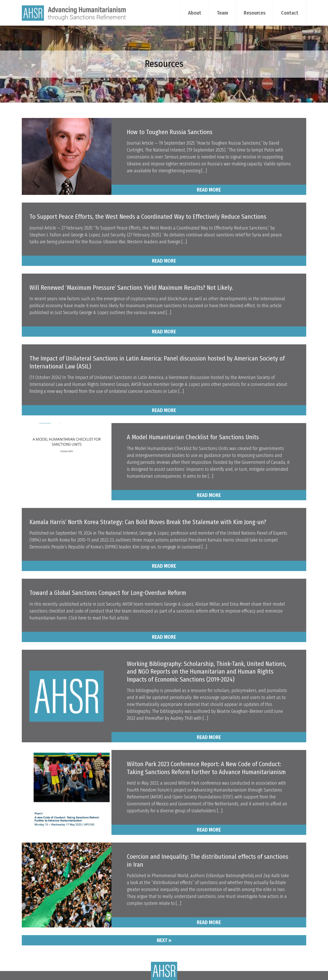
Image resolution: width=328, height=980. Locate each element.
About (195, 13)
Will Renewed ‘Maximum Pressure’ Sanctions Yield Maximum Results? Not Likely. (131, 288)
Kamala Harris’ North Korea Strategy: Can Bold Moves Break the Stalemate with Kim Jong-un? (148, 522)
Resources (255, 13)
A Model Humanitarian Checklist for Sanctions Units (193, 437)
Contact (290, 13)
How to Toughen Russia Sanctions (170, 132)
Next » (164, 940)
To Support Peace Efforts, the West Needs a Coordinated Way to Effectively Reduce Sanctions (148, 217)
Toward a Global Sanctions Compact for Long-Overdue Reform (108, 593)
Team (222, 13)
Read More (209, 190)
